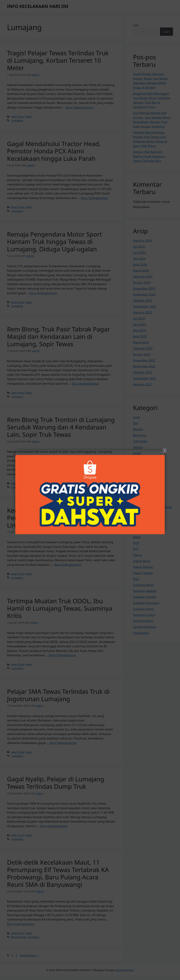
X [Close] (165, 450)
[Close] (90, 490)
